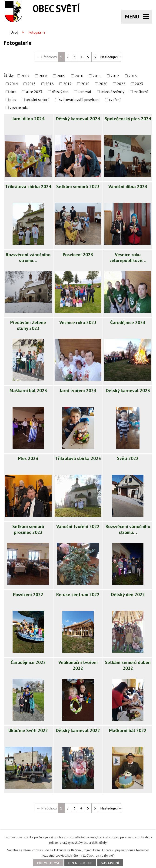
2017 (67, 84)
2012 (115, 76)
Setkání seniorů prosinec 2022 (28, 529)
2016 (50, 84)
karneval (85, 92)
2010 (79, 76)
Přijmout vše (48, 863)
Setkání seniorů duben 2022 (128, 665)
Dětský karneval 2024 (78, 119)
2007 (25, 76)
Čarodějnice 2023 (128, 322)
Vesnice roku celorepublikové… (128, 258)
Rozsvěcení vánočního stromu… (28, 258)
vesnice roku (19, 107)
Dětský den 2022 (128, 595)
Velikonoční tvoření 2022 (78, 665)
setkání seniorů (38, 100)
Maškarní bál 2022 (128, 730)
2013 (133, 76)
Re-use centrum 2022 (78, 595)
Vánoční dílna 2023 (128, 187)
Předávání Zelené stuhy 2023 (28, 325)
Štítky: (9, 75)
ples (13, 100)
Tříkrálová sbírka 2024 (28, 187)
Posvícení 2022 (28, 595)
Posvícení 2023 (78, 255)
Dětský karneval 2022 (78, 730)
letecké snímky (112, 92)
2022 (121, 84)
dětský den (60, 92)
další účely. (100, 843)
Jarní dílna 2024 (28, 119)
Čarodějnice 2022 (28, 662)
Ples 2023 (28, 458)
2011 (97, 76)
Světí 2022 (128, 458)
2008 (43, 76)
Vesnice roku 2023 (78, 322)
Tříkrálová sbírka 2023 (78, 458)
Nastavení (110, 863)
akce (13, 92)
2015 (32, 84)
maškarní (141, 92)
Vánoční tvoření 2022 (78, 526)
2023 (139, 84)
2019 (85, 84)
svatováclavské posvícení (79, 100)
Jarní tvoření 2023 (78, 391)
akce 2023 (34, 92)
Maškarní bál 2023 (28, 391)
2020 (103, 84)
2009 (61, 76)
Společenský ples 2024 (128, 119)
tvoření (115, 100)
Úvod (14, 32)
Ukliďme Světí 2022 (28, 730)
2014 (14, 84)
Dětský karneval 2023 (128, 391)
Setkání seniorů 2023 (78, 187)
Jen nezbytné (80, 863)
